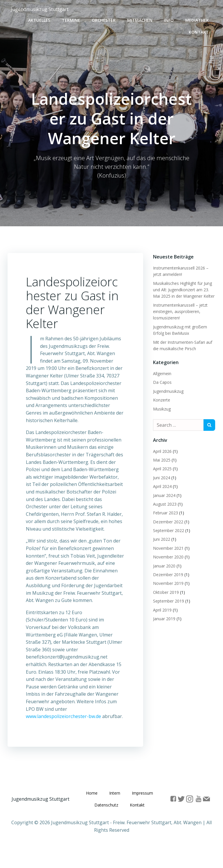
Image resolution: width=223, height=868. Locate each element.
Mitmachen (141, 19)
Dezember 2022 (167, 521)
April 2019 (161, 609)
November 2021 (167, 547)
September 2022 (168, 530)
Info (170, 19)
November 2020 (167, 556)
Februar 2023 (165, 512)
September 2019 (168, 600)
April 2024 (161, 485)
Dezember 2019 (167, 574)
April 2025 (161, 468)
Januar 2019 (163, 618)
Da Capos (161, 381)
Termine (72, 19)
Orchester (105, 19)
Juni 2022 (161, 538)
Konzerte (161, 399)
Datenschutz (136, 815)
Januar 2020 (163, 565)
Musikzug (161, 408)
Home (108, 803)
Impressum (102, 815)
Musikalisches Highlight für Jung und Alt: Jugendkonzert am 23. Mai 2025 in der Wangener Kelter (183, 289)
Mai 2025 (161, 459)
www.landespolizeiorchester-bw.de (64, 725)
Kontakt (200, 31)
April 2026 (161, 450)
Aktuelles (41, 19)
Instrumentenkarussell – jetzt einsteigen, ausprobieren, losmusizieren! (179, 311)
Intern (131, 803)
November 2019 (167, 582)
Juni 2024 (161, 477)
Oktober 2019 (165, 591)
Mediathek (198, 19)
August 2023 (164, 503)
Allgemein (161, 373)
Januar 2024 (163, 494)
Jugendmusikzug (167, 390)
